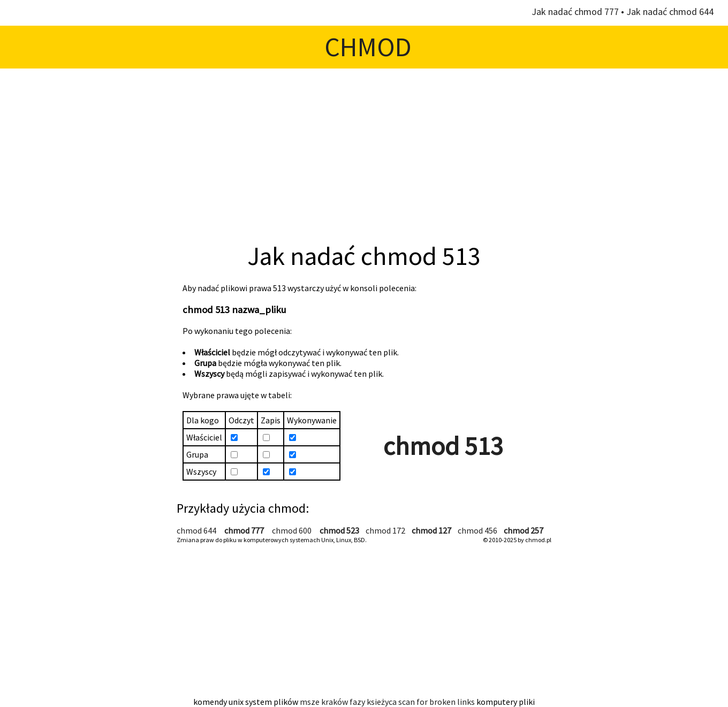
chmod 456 (477, 530)
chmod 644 (196, 530)
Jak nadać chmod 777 (575, 12)
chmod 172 (385, 530)
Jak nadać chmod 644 (670, 12)
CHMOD (368, 47)
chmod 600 (292, 530)
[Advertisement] (364, 154)
